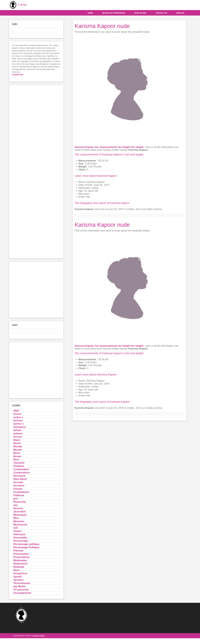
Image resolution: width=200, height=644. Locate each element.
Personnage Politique (26, 547)
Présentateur (21, 554)
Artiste (17, 430)
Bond (17, 453)
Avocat (18, 437)
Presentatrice (21, 557)
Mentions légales (39, 635)
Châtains (19, 466)
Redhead (19, 567)
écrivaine (19, 485)
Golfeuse (19, 495)
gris (16, 498)
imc (16, 505)
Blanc (17, 440)
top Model (19, 586)
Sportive (18, 580)
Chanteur (19, 463)
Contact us (161, 13)
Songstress (20, 573)
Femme (18, 489)
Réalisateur (20, 560)
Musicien (19, 521)
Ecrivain (18, 482)
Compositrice (21, 472)
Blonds (18, 450)
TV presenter (21, 589)
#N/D (16, 411)
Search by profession (114, 13)
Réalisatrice (21, 563)
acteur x (18, 417)
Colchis (17, 5)
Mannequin (20, 515)
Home (90, 13)
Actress (18, 420)
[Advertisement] (36, 172)
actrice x (19, 424)
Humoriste (20, 502)
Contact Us (17, 74)
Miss (16, 518)
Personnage (21, 541)
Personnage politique (26, 544)
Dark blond (140, 13)
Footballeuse (21, 492)
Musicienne (20, 524)
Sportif (17, 576)
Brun (16, 459)
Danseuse (19, 476)
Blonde (18, 446)
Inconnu (18, 508)
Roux (17, 570)
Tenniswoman (22, 583)
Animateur (20, 427)
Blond (17, 443)
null (16, 528)
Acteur (17, 414)
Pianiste (18, 550)
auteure (18, 433)
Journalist (19, 511)
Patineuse (19, 534)
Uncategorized (22, 593)
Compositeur (21, 469)
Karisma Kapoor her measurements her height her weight (109, 147)
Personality (20, 537)
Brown (17, 456)
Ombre (17, 531)
